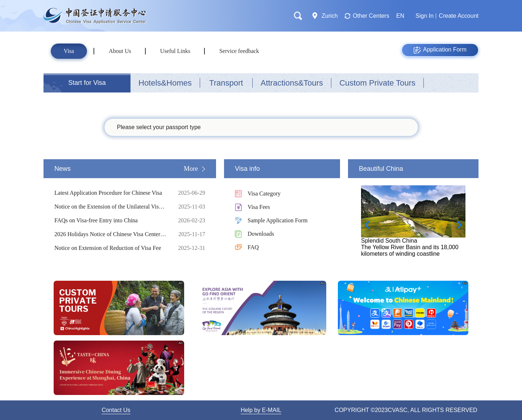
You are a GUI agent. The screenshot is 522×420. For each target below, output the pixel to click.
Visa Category (264, 193)
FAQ (253, 247)
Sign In (424, 16)
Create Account (459, 16)
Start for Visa (87, 83)
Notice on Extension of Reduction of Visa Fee (111, 248)
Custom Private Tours (377, 83)
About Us (120, 51)
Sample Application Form (277, 220)
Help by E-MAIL (261, 410)
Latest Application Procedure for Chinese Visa (111, 193)
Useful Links (175, 51)
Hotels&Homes (165, 83)
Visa (69, 51)
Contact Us (116, 410)
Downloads (261, 234)
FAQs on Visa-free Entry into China (111, 221)
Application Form (440, 50)
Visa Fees (259, 207)
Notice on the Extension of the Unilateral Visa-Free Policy (111, 207)
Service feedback (239, 51)
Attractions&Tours (292, 83)
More (191, 169)
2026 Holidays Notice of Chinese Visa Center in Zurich (111, 234)
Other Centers (371, 16)
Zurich (330, 16)
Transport (226, 83)
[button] (457, 225)
